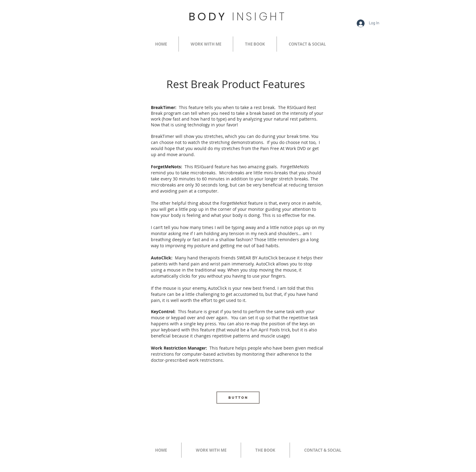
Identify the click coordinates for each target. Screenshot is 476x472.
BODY (238, 17)
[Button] (238, 398)
